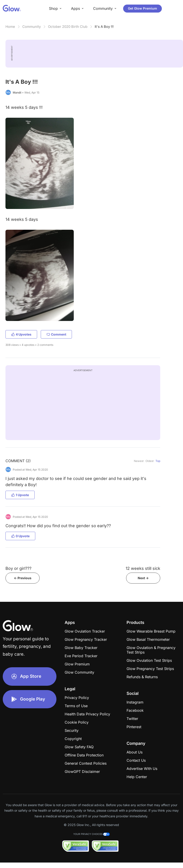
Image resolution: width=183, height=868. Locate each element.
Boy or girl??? (18, 568)
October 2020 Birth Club (68, 27)
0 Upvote (20, 536)
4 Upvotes (21, 334)
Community (32, 27)
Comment (56, 334)
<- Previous (23, 578)
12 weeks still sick (143, 568)
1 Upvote (20, 495)
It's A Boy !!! (104, 27)
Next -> (143, 578)
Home (10, 27)
